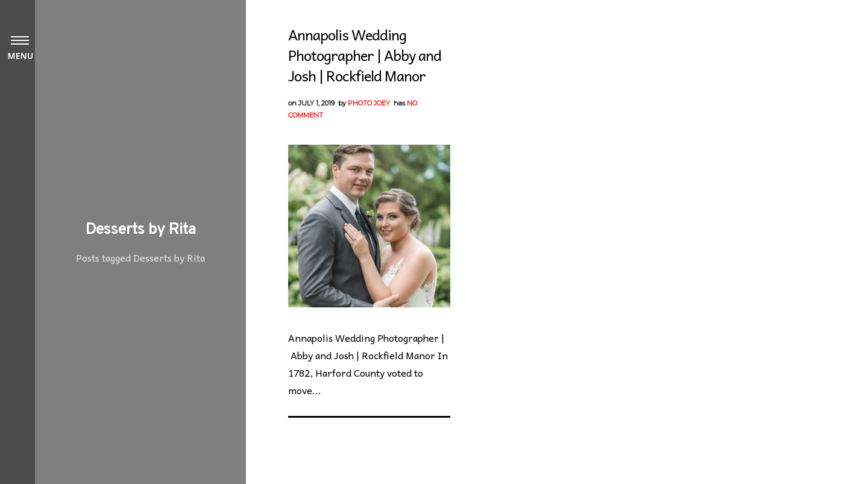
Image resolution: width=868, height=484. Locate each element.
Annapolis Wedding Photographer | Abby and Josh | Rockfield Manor (365, 55)
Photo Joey (369, 103)
